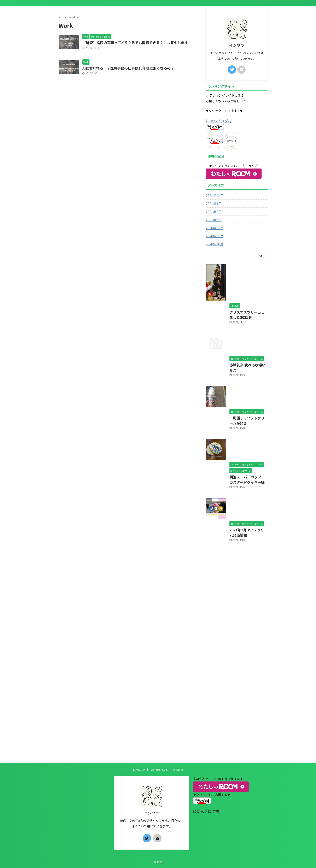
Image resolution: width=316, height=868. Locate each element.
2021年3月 (213, 203)
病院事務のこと (159, 770)
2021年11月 (213, 195)
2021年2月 (213, 211)
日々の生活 (139, 770)
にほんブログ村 (216, 120)
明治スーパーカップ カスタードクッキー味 (235, 650)
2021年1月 (213, 219)
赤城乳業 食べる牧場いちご (223, 473)
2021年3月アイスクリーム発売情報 (229, 739)
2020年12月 (213, 227)
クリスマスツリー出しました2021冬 (229, 385)
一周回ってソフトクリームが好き (227, 562)
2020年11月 (213, 235)
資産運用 (178, 770)
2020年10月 (213, 243)
